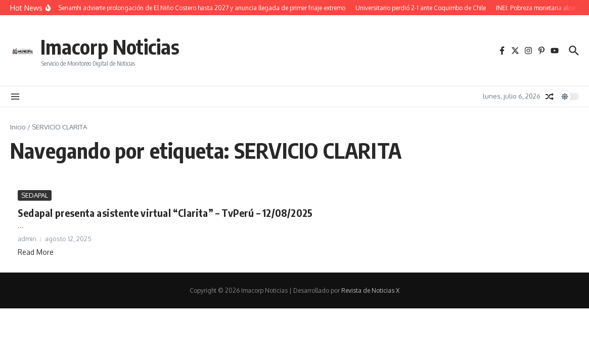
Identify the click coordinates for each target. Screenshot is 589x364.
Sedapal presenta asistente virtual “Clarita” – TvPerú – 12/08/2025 (165, 213)
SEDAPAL (35, 195)
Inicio (18, 127)
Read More (36, 252)
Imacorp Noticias (110, 47)
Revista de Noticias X (370, 290)
